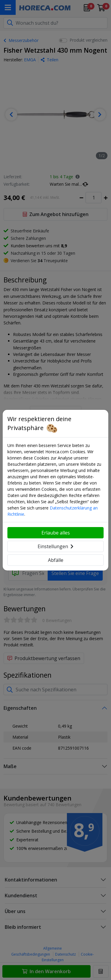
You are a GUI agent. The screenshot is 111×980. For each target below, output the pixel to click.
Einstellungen (55, 546)
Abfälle (56, 560)
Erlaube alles (56, 533)
